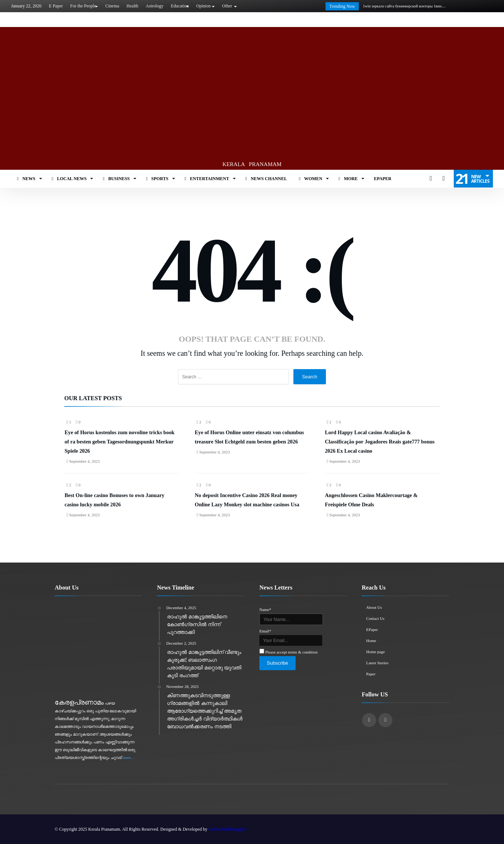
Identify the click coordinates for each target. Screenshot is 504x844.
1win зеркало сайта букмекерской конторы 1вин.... (403, 6)
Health (132, 6)
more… (129, 757)
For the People (83, 6)
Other (227, 6)
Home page (375, 652)
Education (180, 6)
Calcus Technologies (227, 829)
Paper (371, 674)
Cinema (112, 6)
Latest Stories (377, 663)
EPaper (372, 629)
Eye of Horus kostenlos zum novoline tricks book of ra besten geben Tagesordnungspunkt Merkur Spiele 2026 (120, 442)
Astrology (154, 6)
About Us (374, 607)
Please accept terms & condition (292, 652)
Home (371, 641)
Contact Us (375, 618)
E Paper (56, 6)
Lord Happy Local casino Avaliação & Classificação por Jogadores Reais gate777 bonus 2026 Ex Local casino (380, 442)
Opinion (203, 6)
